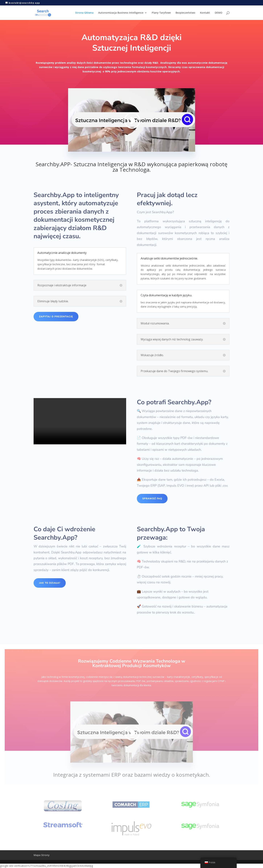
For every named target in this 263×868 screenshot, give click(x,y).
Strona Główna (84, 13)
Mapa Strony (42, 855)
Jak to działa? (50, 583)
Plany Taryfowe (161, 13)
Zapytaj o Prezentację (56, 317)
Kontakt (205, 13)
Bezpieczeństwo (185, 13)
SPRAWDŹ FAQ (152, 499)
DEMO (219, 13)
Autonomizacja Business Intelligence (121, 13)
